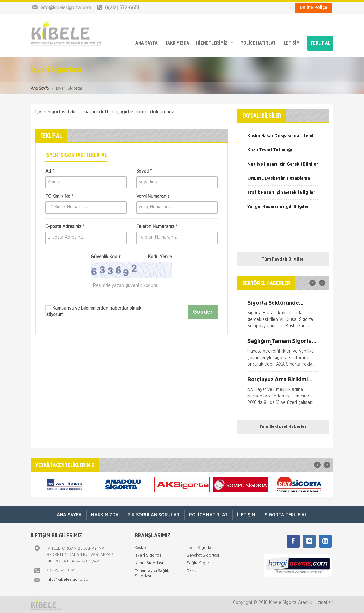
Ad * (50, 170)
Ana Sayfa (40, 87)
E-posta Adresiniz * (65, 225)
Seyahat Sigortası (203, 554)
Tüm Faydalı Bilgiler (283, 258)
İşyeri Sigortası (148, 554)
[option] (283, 137)
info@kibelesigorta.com (69, 578)
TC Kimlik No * (59, 195)
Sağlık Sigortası (201, 562)
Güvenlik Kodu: (131, 255)
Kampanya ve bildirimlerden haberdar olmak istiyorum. (93, 310)
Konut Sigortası (149, 562)
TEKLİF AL (320, 43)
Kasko (140, 546)
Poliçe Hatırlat (257, 43)
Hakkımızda (176, 43)
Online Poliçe (313, 8)
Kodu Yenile (160, 255)
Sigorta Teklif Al (287, 514)
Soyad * (144, 170)
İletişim (290, 43)
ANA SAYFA (146, 43)
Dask (191, 570)
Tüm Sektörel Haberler (283, 426)
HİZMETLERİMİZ (214, 42)
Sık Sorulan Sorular (153, 514)
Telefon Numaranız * (157, 225)
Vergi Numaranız (153, 195)
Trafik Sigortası (201, 546)
